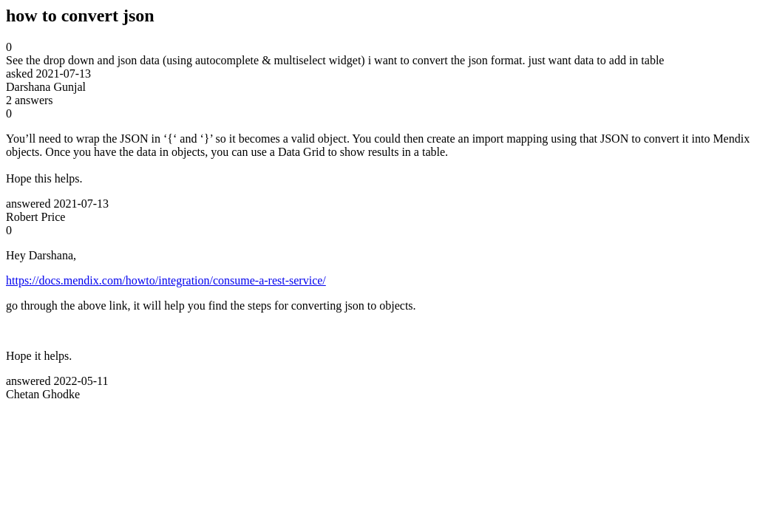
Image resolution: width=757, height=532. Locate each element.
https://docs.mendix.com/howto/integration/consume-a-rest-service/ (166, 280)
